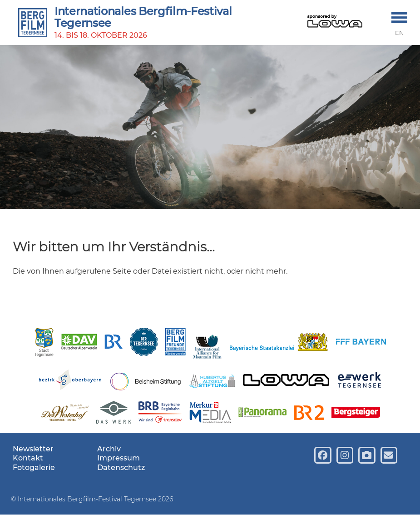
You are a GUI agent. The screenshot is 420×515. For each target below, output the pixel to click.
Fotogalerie (34, 467)
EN (400, 33)
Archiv (109, 449)
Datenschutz (121, 467)
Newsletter (33, 449)
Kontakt (28, 458)
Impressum (119, 458)
